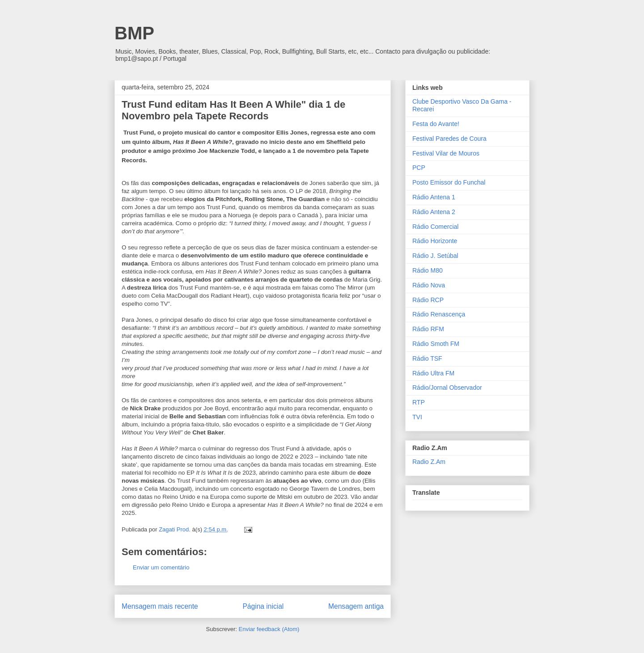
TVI (417, 417)
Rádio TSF (427, 358)
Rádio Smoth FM (436, 344)
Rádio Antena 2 (434, 212)
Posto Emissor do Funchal (449, 182)
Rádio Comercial (435, 227)
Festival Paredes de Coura (449, 139)
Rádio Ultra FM (433, 373)
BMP (134, 33)
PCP (419, 168)
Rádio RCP (428, 300)
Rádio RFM (428, 329)
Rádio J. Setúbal (435, 256)
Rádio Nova (429, 285)
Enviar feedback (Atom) (269, 629)
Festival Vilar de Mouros (446, 153)
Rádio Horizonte (435, 241)
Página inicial (263, 606)
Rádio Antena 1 (434, 197)
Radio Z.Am (429, 462)
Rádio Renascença (439, 314)
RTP (419, 402)
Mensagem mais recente (160, 606)
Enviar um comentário (161, 567)
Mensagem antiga (356, 606)
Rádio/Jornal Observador (447, 388)
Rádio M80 (428, 270)
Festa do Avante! (436, 124)
